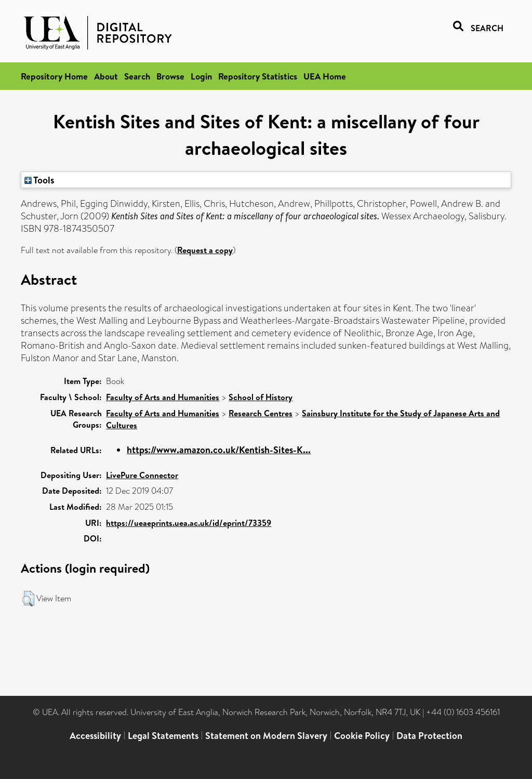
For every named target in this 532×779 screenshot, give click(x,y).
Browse (170, 76)
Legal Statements (163, 736)
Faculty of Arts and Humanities (163, 397)
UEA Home (325, 76)
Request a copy (205, 250)
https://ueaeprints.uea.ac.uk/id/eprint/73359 (189, 523)
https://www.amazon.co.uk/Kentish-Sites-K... (219, 450)
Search (137, 76)
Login (201, 76)
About (106, 76)
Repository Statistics (258, 76)
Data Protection (429, 736)
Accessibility (95, 736)
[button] (28, 599)
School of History (261, 397)
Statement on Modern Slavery (266, 736)
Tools (39, 180)
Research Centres (261, 413)
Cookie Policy (362, 736)
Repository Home (54, 76)
